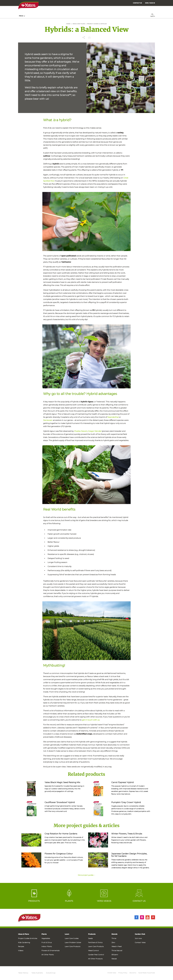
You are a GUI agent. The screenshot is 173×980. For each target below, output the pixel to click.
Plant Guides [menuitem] (60, 16)
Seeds (90, 938)
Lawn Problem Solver (73, 942)
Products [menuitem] (46, 16)
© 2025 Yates (112, 973)
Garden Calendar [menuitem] (109, 16)
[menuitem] (150, 3)
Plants (44, 934)
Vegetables (46, 938)
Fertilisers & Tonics (95, 942)
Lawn (67, 934)
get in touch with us (91, 720)
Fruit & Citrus (47, 942)
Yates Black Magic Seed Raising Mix (62, 782)
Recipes (21, 946)
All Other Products (95, 959)
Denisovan (48, 420)
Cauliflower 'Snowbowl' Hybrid (60, 802)
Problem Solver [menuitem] (91, 16)
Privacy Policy (123, 973)
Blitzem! (115, 955)
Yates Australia (37, 973)
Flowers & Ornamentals (51, 951)
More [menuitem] (121, 16)
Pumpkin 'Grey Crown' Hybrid (126, 802)
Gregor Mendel (95, 431)
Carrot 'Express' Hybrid (122, 782)
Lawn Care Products (73, 946)
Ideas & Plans (24, 934)
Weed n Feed (117, 946)
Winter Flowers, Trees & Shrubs (127, 834)
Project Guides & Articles (28, 938)
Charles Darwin (81, 431)
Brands (114, 934)
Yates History (23, 973)
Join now (138, 938)
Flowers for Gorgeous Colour (59, 854)
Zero (113, 942)
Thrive (114, 938)
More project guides (87, 875)
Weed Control (93, 951)
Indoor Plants (47, 946)
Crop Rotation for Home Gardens (61, 834)
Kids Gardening (24, 942)
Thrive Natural (117, 951)
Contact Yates (140, 942)
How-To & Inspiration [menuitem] (28, 16)
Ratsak (114, 959)
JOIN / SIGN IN (150, 3)
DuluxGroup (51, 973)
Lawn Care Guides (72, 938)
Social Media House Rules (147, 973)
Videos (21, 951)
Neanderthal (113, 417)
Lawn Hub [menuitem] (75, 16)
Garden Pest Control (96, 955)
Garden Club (140, 934)
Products (92, 934)
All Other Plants (48, 955)
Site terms (133, 973)
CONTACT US (137, 3)
